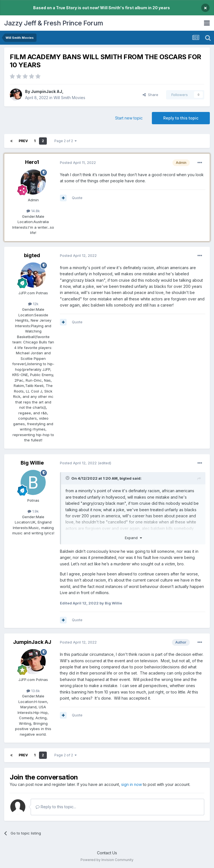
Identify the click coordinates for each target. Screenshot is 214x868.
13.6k (33, 691)
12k (33, 304)
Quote (77, 198)
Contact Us (107, 853)
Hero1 (32, 162)
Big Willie (32, 463)
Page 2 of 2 (65, 141)
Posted (78, 162)
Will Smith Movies (69, 98)
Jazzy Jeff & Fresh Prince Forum (54, 23)
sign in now (132, 784)
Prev (23, 141)
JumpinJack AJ (47, 91)
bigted (32, 255)
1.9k (33, 511)
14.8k (33, 211)
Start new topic (129, 118)
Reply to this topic (181, 118)
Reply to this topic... (56, 807)
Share (150, 95)
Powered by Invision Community (107, 860)
